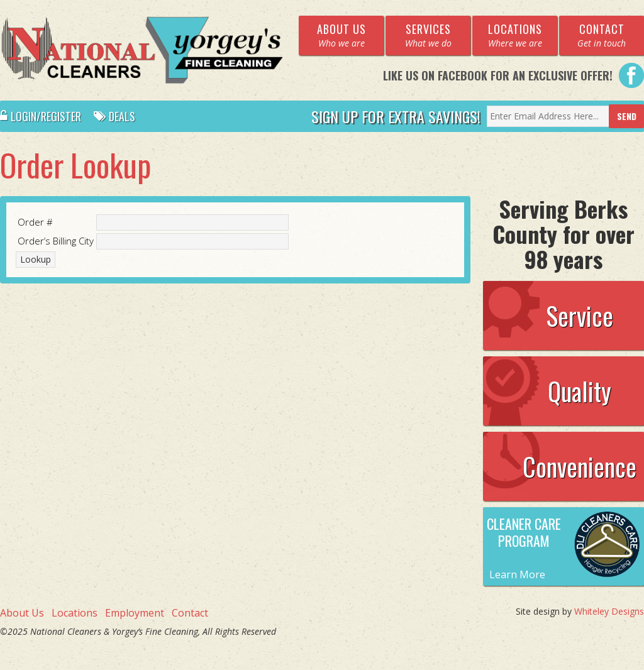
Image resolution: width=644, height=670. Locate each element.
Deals (114, 116)
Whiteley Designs (609, 611)
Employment (135, 613)
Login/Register (41, 116)
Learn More (517, 574)
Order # (35, 222)
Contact (190, 613)
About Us (22, 613)
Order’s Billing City (56, 241)
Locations (75, 613)
